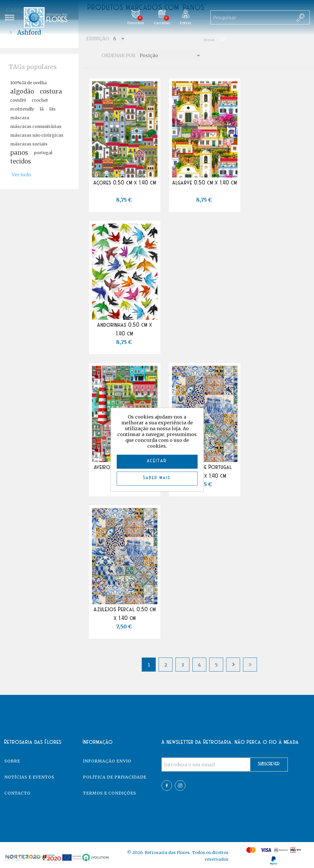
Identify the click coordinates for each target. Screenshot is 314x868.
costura (51, 92)
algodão (22, 92)
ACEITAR (157, 461)
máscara (20, 118)
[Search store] (251, 17)
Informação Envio (107, 761)
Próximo (233, 665)
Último (250, 665)
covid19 (18, 100)
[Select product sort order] (168, 55)
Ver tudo (21, 175)
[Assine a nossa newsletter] (206, 765)
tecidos (21, 161)
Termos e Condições (110, 793)
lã (42, 109)
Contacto (17, 793)
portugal (43, 153)
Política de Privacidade (115, 777)
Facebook (167, 786)
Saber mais (157, 478)
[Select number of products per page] (117, 38)
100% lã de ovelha (29, 83)
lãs (53, 109)
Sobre (12, 761)
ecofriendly (22, 109)
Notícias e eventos (29, 777)
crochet (40, 100)
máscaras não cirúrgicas (37, 135)
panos (19, 153)
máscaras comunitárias (36, 126)
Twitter (180, 786)
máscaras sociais (29, 144)
